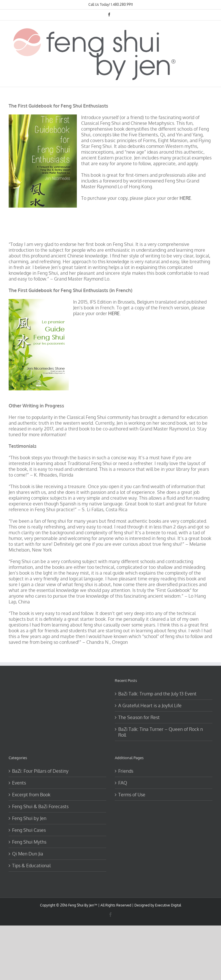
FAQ (123, 783)
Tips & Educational (31, 866)
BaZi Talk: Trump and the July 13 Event (157, 694)
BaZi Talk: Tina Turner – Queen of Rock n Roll (161, 732)
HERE (185, 198)
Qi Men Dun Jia (28, 854)
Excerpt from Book (31, 795)
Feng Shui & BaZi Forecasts (40, 806)
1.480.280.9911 (122, 4)
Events (19, 783)
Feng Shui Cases (29, 830)
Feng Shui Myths (29, 842)
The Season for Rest (139, 717)
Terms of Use (132, 795)
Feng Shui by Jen (29, 818)
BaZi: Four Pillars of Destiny (40, 771)
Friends (126, 771)
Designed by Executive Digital (158, 905)
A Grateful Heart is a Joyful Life (150, 706)
